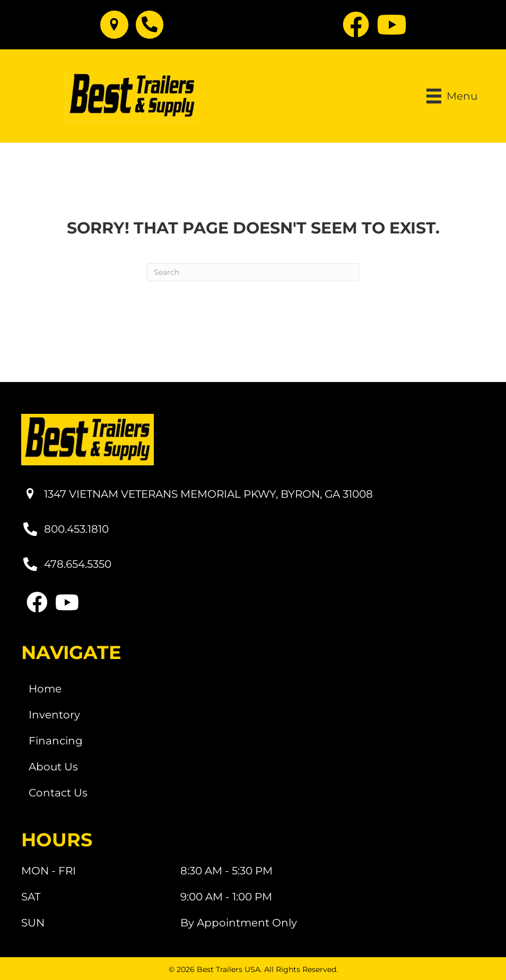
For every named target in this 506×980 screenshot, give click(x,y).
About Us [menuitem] (53, 767)
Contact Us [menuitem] (58, 793)
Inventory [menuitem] (54, 715)
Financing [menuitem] (56, 741)
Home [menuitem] (45, 689)
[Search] (253, 272)
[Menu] (452, 96)
